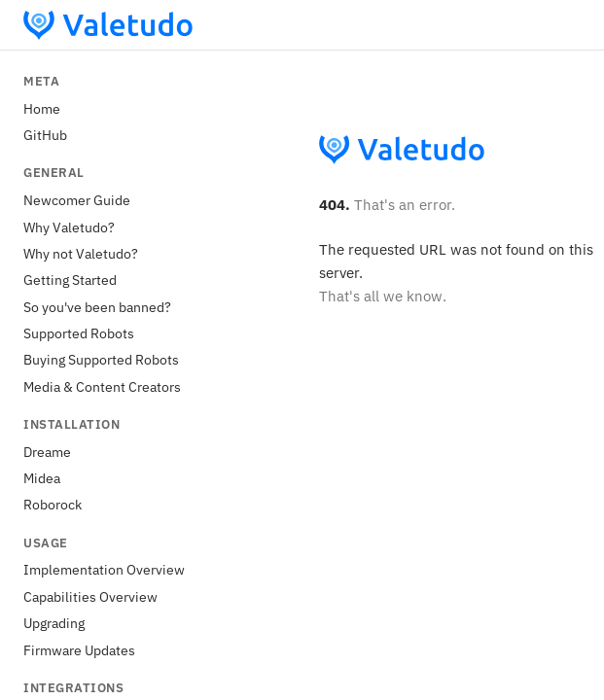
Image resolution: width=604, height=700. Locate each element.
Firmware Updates (79, 650)
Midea (42, 478)
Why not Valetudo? (81, 253)
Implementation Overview (104, 569)
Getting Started (70, 280)
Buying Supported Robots (101, 359)
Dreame (47, 452)
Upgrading (54, 623)
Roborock (53, 504)
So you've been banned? (97, 307)
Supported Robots (79, 333)
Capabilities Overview (90, 596)
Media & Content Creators (102, 386)
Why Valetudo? (69, 227)
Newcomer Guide (77, 200)
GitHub (45, 135)
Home (42, 108)
